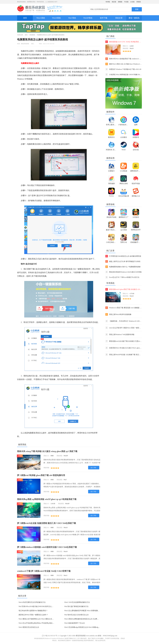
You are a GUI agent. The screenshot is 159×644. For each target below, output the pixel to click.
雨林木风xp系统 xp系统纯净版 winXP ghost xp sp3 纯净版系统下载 (47, 499)
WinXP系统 (88, 18)
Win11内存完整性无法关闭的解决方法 (32, 602)
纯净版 (108, 2)
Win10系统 (56, 18)
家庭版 (139, 2)
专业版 (126, 2)
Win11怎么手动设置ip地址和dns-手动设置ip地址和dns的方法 (40, 623)
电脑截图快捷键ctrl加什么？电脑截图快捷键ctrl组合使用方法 (123, 267)
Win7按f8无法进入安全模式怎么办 (76, 615)
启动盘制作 (41, 273)
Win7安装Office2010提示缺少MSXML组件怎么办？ (37, 606)
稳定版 (114, 2)
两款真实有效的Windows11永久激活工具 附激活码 (123, 272)
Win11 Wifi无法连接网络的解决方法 (77, 602)
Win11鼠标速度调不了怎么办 (75, 623)
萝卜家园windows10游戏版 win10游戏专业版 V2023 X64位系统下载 (47, 547)
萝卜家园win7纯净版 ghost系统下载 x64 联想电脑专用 (41, 475)
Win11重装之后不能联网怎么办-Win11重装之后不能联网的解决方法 (43, 619)
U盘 (26, 264)
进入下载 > (94, 468)
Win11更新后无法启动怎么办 (29, 627)
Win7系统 (72, 18)
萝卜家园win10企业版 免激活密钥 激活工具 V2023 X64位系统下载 (47, 523)
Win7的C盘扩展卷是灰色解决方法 (76, 606)
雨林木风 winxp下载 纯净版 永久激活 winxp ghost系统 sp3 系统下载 (47, 451)
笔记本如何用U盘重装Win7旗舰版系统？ (33, 611)
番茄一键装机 (135, 17)
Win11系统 (41, 18)
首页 (25, 18)
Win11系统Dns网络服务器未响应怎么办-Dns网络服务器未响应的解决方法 (90, 619)
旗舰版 (120, 2)
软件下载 (104, 18)
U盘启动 (38, 269)
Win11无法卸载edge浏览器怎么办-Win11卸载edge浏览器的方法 (86, 627)
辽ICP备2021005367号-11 (51, 636)
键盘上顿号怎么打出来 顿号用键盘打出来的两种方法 (123, 261)
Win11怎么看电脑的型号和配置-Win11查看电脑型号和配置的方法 (88, 611)
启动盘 (30, 264)
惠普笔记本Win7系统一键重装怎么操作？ (33, 615)
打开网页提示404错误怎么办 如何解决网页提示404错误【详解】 (123, 256)
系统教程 (32, 35)
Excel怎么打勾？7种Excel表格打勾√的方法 (122, 277)
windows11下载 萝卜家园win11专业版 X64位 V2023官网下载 (44, 571)
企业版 (132, 2)
